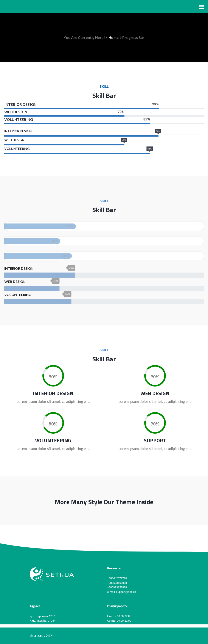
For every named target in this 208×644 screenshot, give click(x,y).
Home (114, 38)
